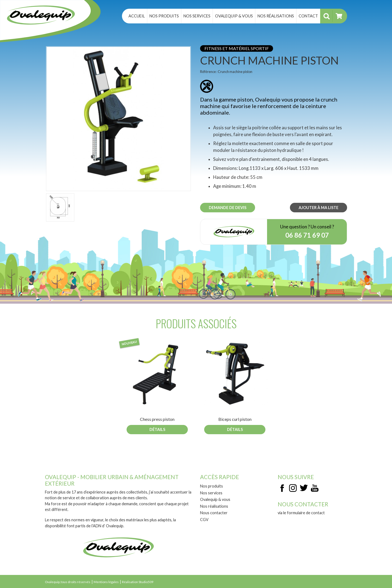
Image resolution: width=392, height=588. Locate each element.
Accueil (137, 16)
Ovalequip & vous (234, 16)
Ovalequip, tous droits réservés (68, 582)
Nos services (197, 16)
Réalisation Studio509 (138, 582)
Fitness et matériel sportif (237, 48)
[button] (118, 118)
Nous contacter (214, 513)
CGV (204, 520)
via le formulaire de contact (301, 513)
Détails (157, 429)
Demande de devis (228, 208)
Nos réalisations (276, 16)
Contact (308, 16)
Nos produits (164, 16)
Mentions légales (106, 582)
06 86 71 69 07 (307, 235)
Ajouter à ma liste (318, 208)
